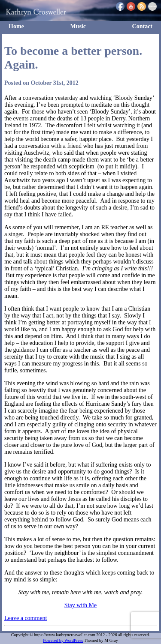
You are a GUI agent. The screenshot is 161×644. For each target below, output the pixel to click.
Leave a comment (26, 618)
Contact (142, 26)
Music (78, 26)
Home (16, 26)
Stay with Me (80, 605)
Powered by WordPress (63, 640)
